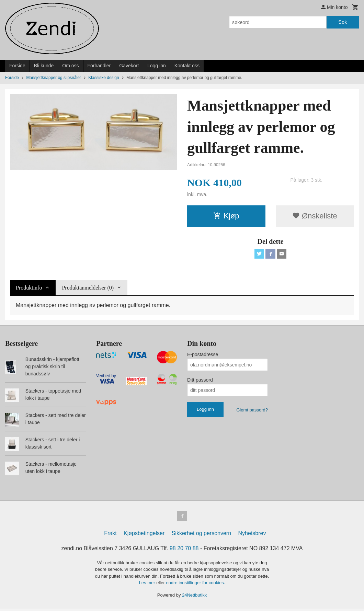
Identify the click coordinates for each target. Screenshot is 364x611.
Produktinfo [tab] (29, 289)
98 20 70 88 (184, 551)
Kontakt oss (187, 66)
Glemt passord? (252, 411)
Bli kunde (44, 66)
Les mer (148, 585)
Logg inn (157, 66)
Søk (343, 22)
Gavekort (129, 66)
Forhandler (99, 66)
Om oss (70, 66)
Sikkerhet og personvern (201, 536)
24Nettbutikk (194, 597)
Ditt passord (200, 381)
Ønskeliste (315, 216)
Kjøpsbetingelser (144, 536)
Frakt (110, 536)
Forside (17, 66)
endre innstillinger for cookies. (195, 585)
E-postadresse (203, 356)
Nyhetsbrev (252, 536)
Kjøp (226, 216)
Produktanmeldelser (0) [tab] (88, 289)
